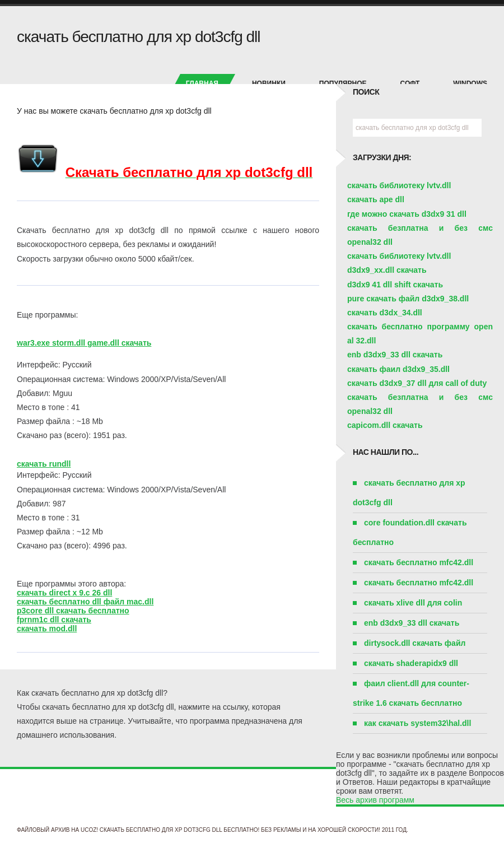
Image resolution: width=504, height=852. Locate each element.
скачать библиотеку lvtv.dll (399, 185)
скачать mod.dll (47, 628)
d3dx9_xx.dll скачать (387, 270)
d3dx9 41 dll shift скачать (395, 285)
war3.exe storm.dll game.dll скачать (84, 343)
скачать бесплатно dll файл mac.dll (85, 602)
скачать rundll (44, 464)
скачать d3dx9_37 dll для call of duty (417, 383)
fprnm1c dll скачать (54, 620)
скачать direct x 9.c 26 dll (64, 593)
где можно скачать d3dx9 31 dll (407, 214)
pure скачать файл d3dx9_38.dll (408, 299)
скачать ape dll (376, 199)
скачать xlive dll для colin (413, 603)
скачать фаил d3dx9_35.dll (398, 369)
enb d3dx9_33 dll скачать (395, 355)
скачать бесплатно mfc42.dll (419, 562)
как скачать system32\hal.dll (417, 723)
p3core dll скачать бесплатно (73, 611)
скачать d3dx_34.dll (385, 313)
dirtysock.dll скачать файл (415, 643)
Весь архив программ (375, 800)
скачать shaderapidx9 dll (411, 663)
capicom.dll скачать (385, 425)
